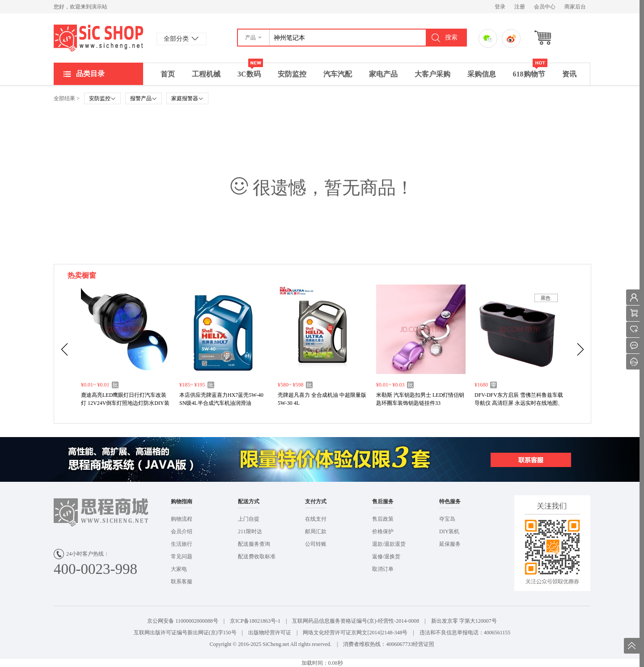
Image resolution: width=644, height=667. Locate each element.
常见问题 (182, 557)
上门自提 (249, 519)
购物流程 (182, 519)
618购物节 (530, 70)
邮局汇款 (316, 531)
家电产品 (383, 74)
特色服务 (450, 501)
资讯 (569, 74)
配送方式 (249, 501)
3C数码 (250, 70)
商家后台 (575, 7)
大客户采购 (432, 74)
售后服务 (383, 501)
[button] (254, 38)
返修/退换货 (386, 557)
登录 (500, 7)
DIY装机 (449, 531)
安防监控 (292, 74)
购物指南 (182, 501)
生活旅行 (182, 544)
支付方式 (316, 501)
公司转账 (316, 544)
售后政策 (383, 519)
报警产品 (144, 98)
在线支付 (316, 519)
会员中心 (545, 7)
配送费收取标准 (257, 557)
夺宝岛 (447, 519)
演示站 (98, 38)
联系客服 (182, 582)
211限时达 (250, 531)
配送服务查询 (254, 544)
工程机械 (206, 74)
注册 (520, 7)
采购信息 (482, 74)
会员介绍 (182, 531)
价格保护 (383, 531)
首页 (168, 74)
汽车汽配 (338, 74)
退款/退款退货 (389, 544)
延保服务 (450, 544)
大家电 (179, 569)
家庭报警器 (187, 98)
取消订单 (383, 569)
